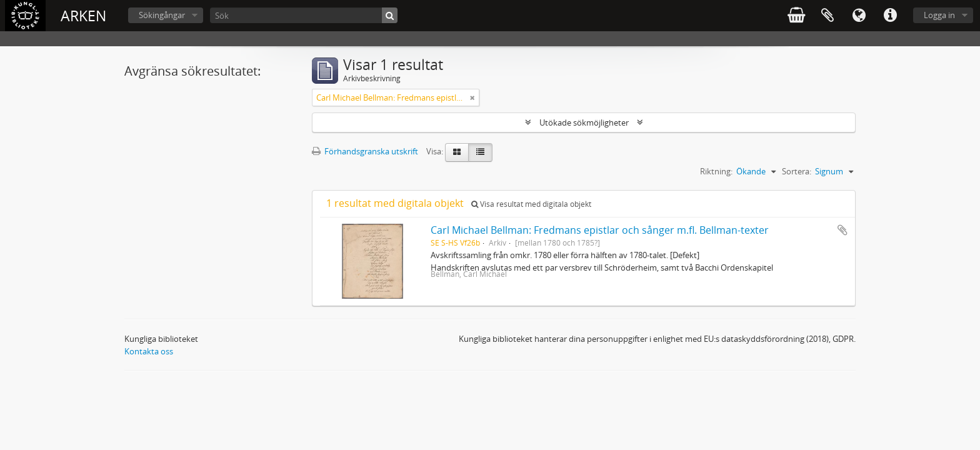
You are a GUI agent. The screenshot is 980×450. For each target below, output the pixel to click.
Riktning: (716, 171)
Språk (859, 16)
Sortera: (797, 171)
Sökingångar (162, 15)
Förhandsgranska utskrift (365, 151)
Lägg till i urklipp (842, 230)
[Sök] (304, 15)
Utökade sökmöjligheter (584, 122)
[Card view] (457, 152)
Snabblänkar (890, 16)
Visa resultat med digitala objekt (531, 204)
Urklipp (827, 16)
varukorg (796, 16)
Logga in (939, 15)
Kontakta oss (149, 351)
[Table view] (480, 152)
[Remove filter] (472, 97)
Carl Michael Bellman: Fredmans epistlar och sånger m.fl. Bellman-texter (600, 230)
